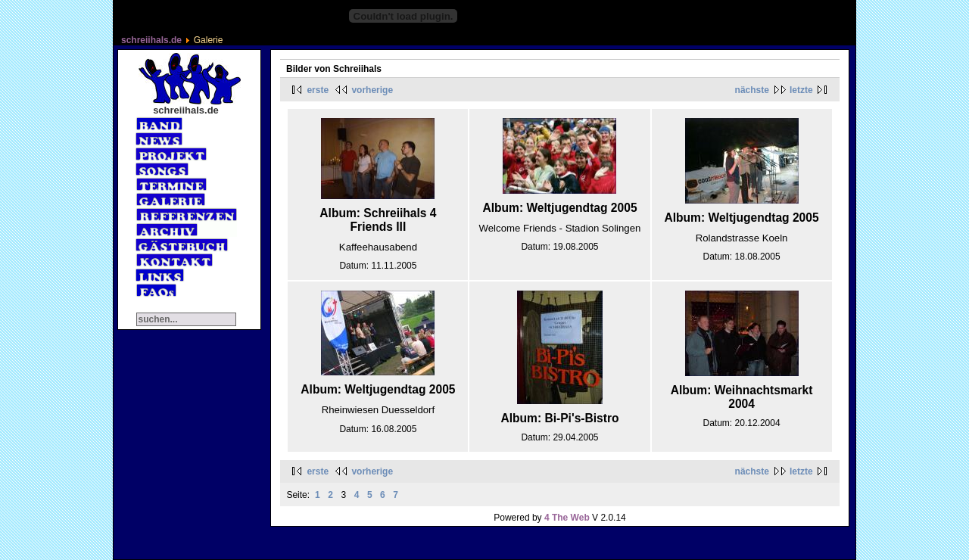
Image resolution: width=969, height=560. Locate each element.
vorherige (372, 90)
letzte (801, 90)
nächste (752, 90)
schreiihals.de (151, 40)
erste (318, 90)
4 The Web (567, 518)
